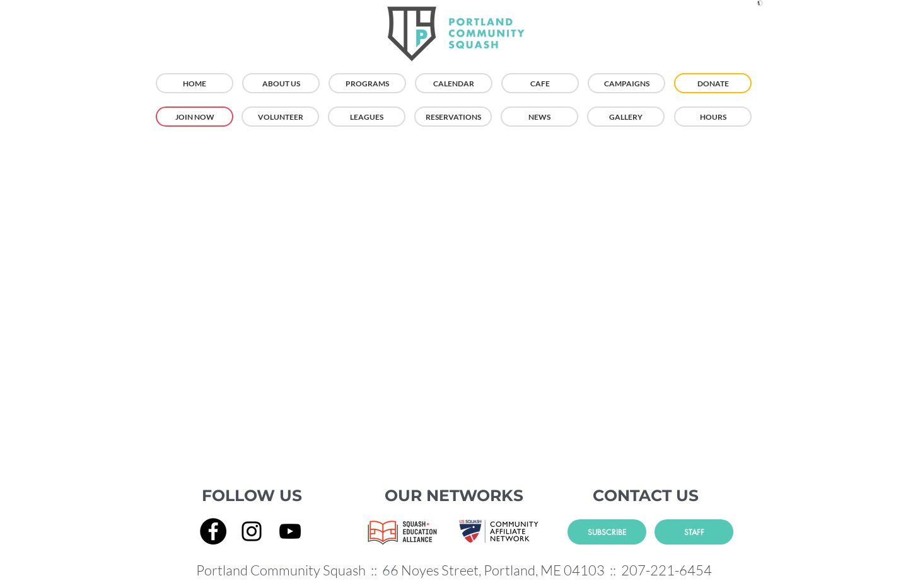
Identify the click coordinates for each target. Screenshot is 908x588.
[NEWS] (539, 117)
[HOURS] (713, 117)
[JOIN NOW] (195, 117)
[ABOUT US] (281, 83)
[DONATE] (713, 83)
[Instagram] (252, 531)
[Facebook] (213, 531)
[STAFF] (694, 532)
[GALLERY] (626, 117)
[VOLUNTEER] (280, 117)
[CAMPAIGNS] (626, 83)
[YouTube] (290, 531)
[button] (760, 3)
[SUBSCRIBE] (607, 532)
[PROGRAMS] (367, 83)
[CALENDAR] (454, 83)
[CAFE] (540, 83)
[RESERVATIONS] (453, 117)
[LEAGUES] (367, 117)
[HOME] (195, 83)
